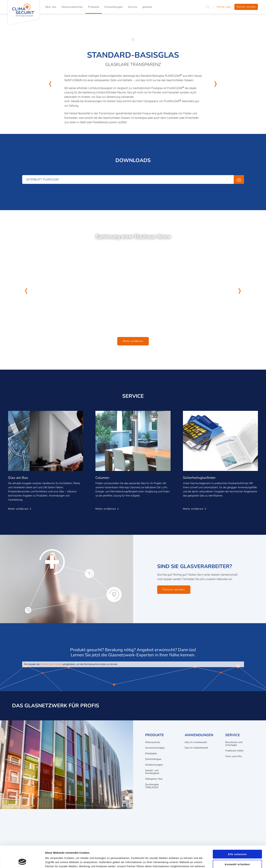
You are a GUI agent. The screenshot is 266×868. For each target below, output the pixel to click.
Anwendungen (114, 7)
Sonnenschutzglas (155, 748)
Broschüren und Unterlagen (234, 744)
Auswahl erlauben (237, 844)
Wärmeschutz (153, 742)
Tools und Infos (234, 756)
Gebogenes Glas (154, 779)
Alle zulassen (237, 834)
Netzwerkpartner (72, 7)
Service (133, 7)
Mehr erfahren (133, 341)
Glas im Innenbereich (196, 742)
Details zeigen (183, 861)
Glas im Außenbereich (196, 748)
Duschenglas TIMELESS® (152, 786)
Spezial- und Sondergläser (152, 772)
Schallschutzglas (154, 765)
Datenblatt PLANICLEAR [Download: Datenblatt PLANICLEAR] (42, 179)
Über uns (51, 7)
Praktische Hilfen (234, 751)
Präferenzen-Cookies (51, 664)
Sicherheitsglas (153, 759)
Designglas (151, 753)
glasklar (147, 7)
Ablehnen (237, 854)
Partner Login (224, 7)
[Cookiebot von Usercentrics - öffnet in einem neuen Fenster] (22, 861)
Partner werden (246, 7)
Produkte (94, 7)
